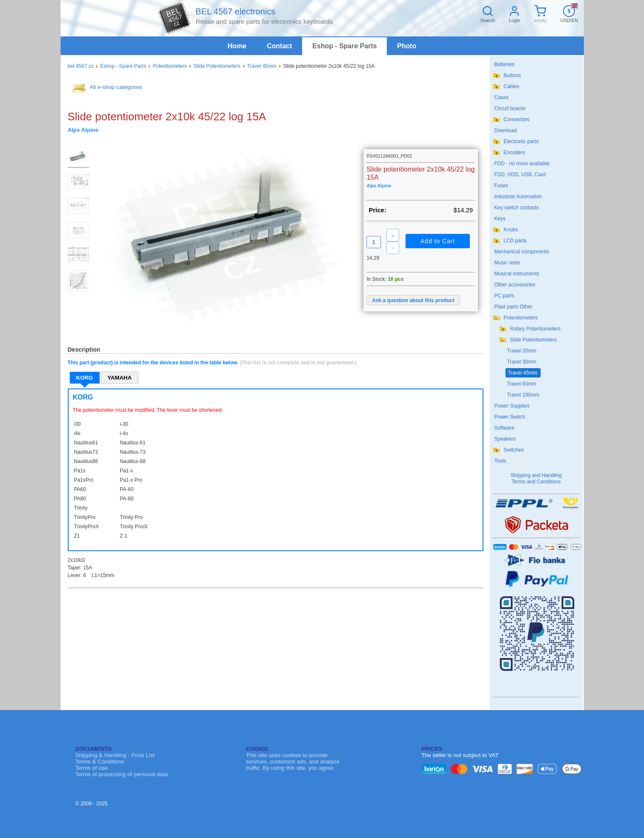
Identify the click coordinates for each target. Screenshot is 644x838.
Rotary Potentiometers (535, 329)
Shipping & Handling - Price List (115, 755)
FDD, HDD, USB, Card (520, 175)
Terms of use (92, 768)
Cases (502, 97)
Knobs (511, 230)
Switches (514, 450)
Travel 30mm (522, 362)
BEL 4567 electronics (235, 11)
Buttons (512, 75)
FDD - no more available (522, 164)
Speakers (505, 439)
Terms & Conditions (100, 762)
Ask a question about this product (413, 300)
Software (504, 428)
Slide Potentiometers (217, 66)
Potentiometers (170, 66)
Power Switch (510, 417)
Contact (280, 46)
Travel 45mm (262, 66)
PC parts (504, 296)
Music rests (507, 263)
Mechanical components (522, 252)
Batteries (504, 64)
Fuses (501, 186)
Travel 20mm (522, 351)
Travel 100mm (523, 395)
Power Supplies (512, 406)
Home (237, 46)
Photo (407, 46)
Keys (500, 219)
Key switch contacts (517, 208)
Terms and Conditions (536, 482)
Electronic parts (521, 142)
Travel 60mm (522, 384)
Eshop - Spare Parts (344, 46)
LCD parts (515, 241)
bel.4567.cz (81, 66)
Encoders (515, 153)
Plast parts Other (514, 307)
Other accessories (515, 285)
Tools (500, 461)
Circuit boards (510, 108)
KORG (85, 378)
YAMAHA (120, 378)
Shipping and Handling (536, 475)
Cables (512, 86)
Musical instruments (517, 274)
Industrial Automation (518, 197)
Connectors (517, 119)
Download (506, 130)
